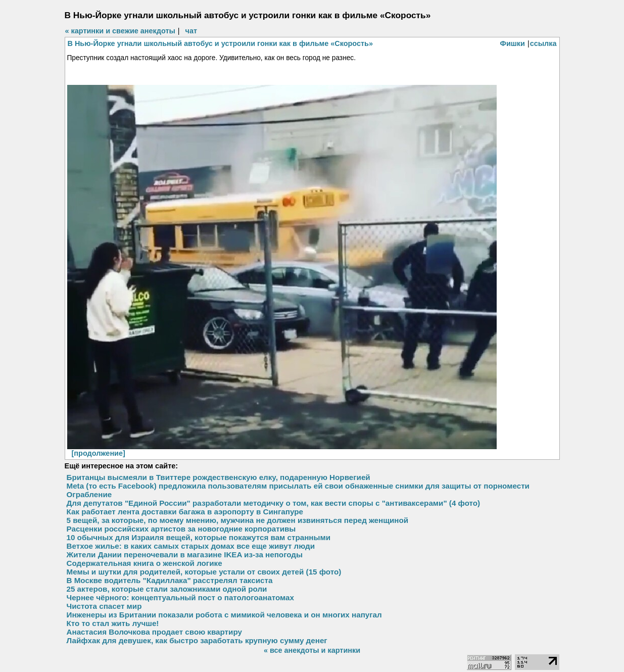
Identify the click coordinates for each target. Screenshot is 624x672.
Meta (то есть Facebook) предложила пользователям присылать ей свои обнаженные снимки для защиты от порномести (298, 486)
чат (191, 31)
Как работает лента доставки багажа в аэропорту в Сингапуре (185, 512)
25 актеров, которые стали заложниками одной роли (167, 589)
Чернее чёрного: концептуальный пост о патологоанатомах (180, 597)
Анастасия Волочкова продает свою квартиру (154, 632)
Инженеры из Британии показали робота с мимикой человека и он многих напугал (224, 615)
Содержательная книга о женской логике (145, 563)
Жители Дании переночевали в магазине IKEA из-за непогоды (185, 555)
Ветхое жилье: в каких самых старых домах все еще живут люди (191, 546)
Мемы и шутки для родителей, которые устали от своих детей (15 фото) (204, 572)
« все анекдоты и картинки (312, 650)
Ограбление (89, 494)
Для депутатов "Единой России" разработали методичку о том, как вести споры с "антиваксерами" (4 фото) (274, 503)
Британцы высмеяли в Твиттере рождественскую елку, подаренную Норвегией (219, 477)
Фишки (513, 43)
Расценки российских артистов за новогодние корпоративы (181, 529)
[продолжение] (99, 453)
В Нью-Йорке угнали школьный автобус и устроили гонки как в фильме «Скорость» (221, 43)
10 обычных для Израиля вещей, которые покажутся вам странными (199, 537)
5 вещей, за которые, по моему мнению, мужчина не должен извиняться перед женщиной (238, 520)
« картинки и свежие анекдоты (120, 31)
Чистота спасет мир (104, 606)
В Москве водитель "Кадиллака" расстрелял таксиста (170, 580)
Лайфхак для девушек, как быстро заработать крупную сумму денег (197, 640)
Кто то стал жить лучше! (113, 623)
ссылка (543, 43)
